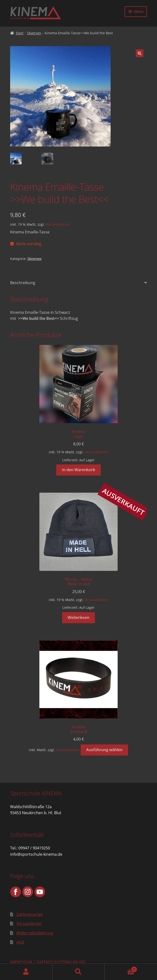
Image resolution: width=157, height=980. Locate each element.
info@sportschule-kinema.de (36, 854)
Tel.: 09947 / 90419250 (30, 848)
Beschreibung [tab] (23, 283)
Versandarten (29, 924)
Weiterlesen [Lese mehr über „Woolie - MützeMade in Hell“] (78, 617)
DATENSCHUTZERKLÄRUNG (61, 962)
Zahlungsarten (30, 914)
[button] (140, 53)
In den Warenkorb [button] (78, 470)
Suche (79, 972)
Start (20, 33)
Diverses (34, 33)
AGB (20, 942)
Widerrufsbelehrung (35, 933)
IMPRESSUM (21, 962)
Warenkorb (121, 968)
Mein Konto (26, 972)
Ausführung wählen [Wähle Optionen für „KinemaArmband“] (104, 750)
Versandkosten (58, 224)
